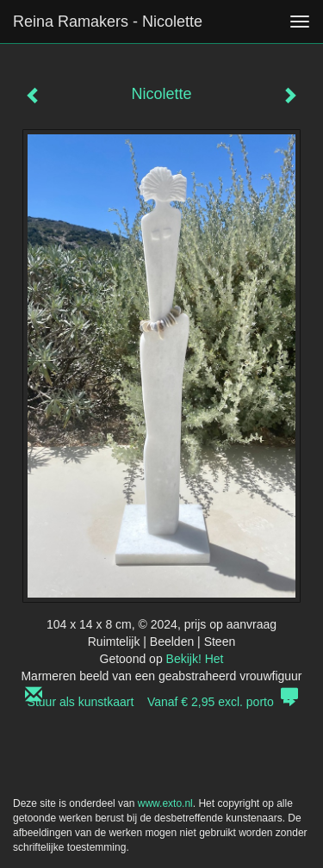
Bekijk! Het (195, 659)
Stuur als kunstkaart (162, 702)
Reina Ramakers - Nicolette (108, 22)
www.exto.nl (165, 803)
